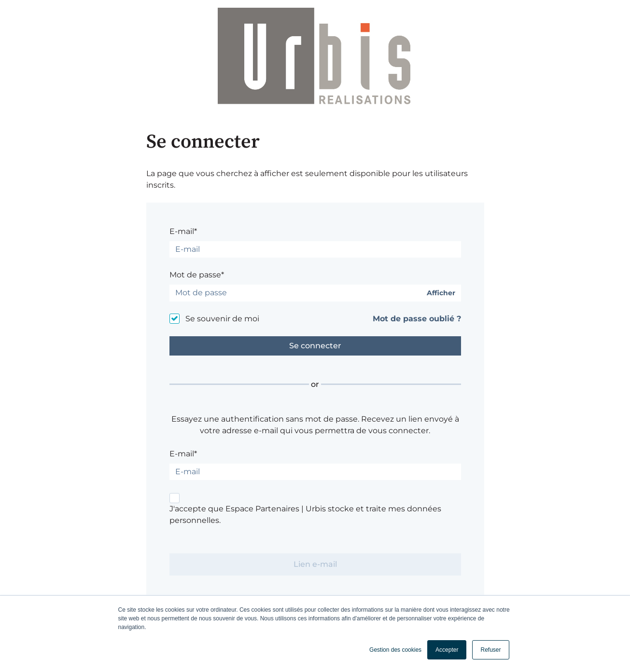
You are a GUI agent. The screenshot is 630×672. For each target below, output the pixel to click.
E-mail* (183, 231)
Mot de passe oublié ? (417, 319)
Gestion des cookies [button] (395, 650)
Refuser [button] (490, 650)
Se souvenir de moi (222, 319)
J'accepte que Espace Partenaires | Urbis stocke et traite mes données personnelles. (305, 514)
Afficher (441, 293)
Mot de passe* (197, 275)
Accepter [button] (447, 650)
